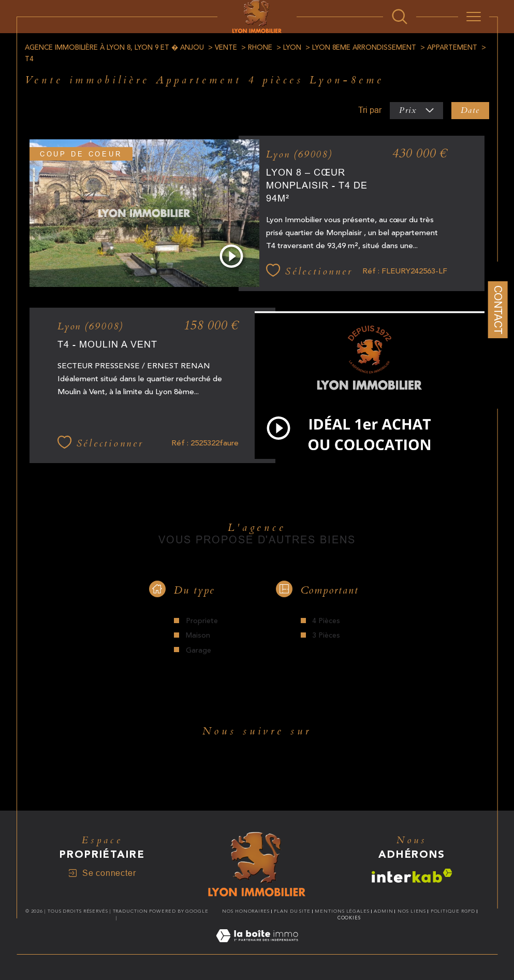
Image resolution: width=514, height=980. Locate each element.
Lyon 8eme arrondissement (364, 48)
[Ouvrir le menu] (474, 17)
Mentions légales (342, 911)
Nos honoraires (246, 911)
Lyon (292, 48)
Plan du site (292, 911)
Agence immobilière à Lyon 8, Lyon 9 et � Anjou (114, 48)
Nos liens (412, 911)
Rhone (260, 48)
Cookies (349, 918)
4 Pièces (326, 621)
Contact (498, 310)
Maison (198, 636)
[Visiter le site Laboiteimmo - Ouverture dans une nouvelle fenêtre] (257, 948)
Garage (199, 651)
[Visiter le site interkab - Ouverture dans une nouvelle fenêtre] (412, 876)
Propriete (202, 621)
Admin (384, 911)
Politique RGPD (453, 911)
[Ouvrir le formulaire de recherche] (400, 17)
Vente (226, 48)
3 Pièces (326, 636)
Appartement (452, 48)
